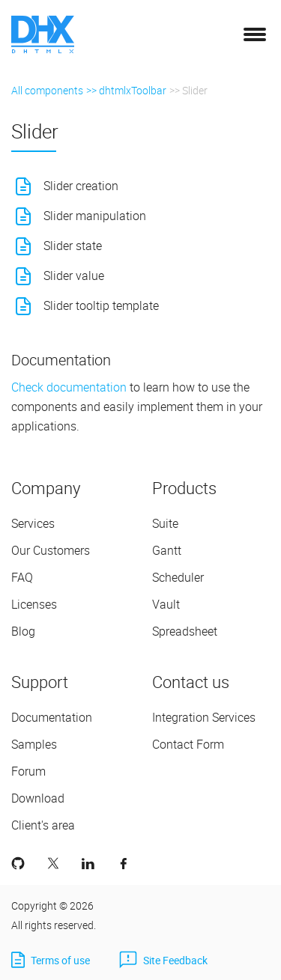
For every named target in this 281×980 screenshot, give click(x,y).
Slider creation (81, 186)
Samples (34, 744)
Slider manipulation (95, 216)
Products (184, 488)
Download (38, 798)
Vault (166, 604)
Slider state (73, 246)
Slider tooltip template (101, 305)
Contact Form (188, 744)
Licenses (34, 604)
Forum (28, 771)
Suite (165, 523)
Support (40, 682)
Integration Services (204, 717)
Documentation (52, 717)
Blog (23, 631)
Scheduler (178, 577)
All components (47, 90)
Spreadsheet (185, 631)
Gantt (167, 550)
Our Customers (51, 550)
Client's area (43, 825)
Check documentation (69, 387)
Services (33, 523)
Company (46, 488)
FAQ (22, 577)
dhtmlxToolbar (133, 90)
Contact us (191, 682)
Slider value (74, 276)
